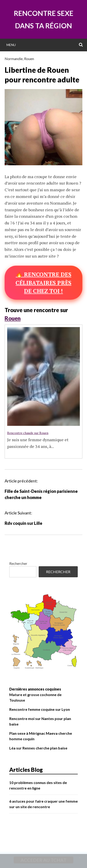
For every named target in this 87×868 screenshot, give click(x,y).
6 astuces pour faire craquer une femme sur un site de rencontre (43, 804)
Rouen (29, 59)
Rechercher (18, 563)
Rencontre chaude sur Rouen (28, 433)
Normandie (14, 59)
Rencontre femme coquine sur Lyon (40, 709)
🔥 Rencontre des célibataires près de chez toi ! (43, 283)
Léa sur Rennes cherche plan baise (38, 748)
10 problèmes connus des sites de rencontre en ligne (38, 785)
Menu (11, 45)
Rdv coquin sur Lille (23, 523)
